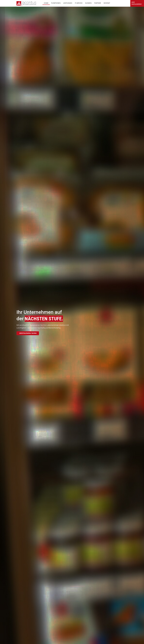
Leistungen (68, 3)
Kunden (88, 3)
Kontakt (107, 3)
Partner (98, 3)
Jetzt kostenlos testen (29, 333)
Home (46, 3)
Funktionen (56, 3)
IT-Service (79, 3)
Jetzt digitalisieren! (132, 3)
